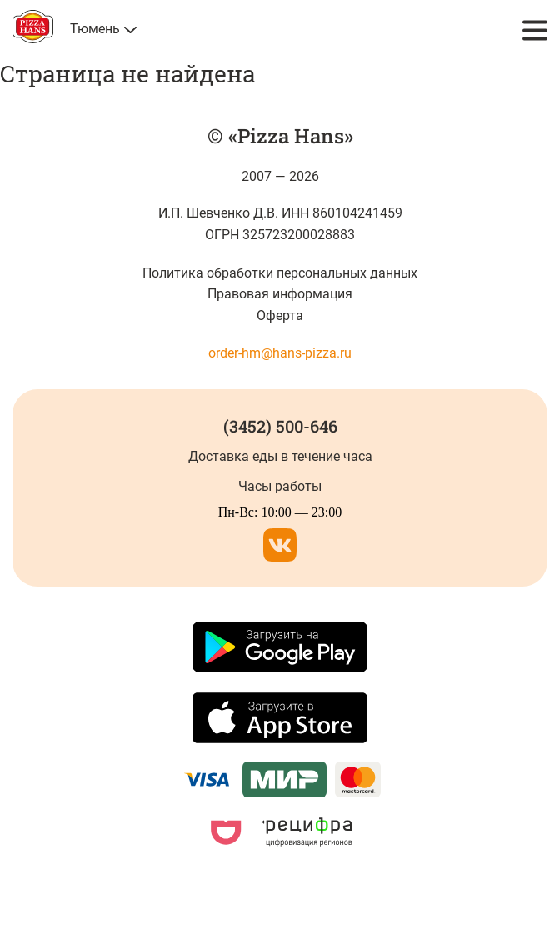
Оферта (280, 315)
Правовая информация (280, 294)
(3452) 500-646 (280, 426)
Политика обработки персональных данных (280, 273)
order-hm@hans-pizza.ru (280, 353)
